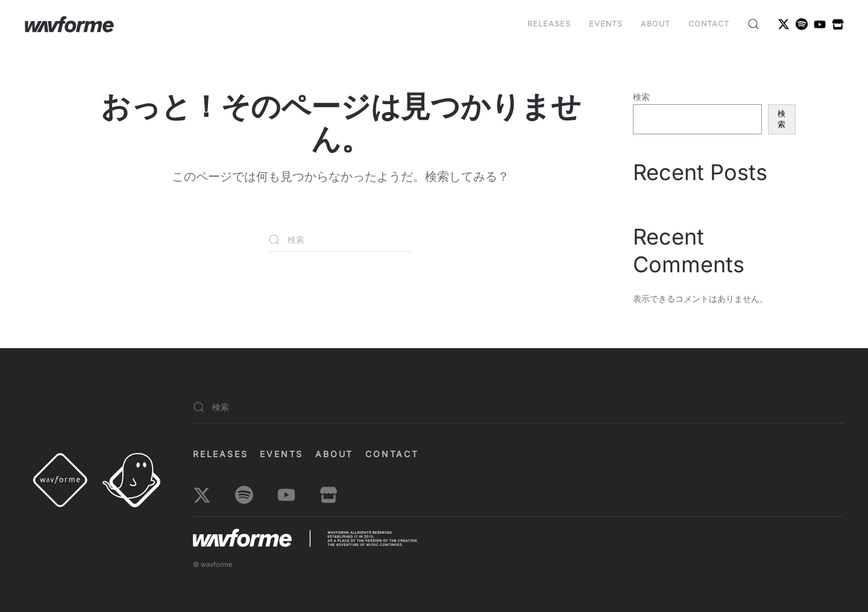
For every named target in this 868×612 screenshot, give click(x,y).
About (656, 24)
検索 (641, 97)
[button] (753, 24)
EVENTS (606, 24)
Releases (549, 24)
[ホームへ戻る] (69, 24)
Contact (709, 24)
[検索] (341, 240)
